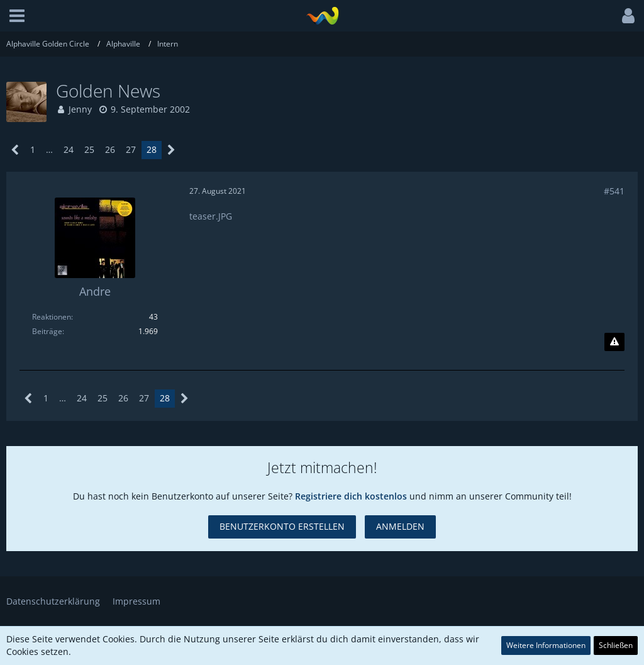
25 (89, 149)
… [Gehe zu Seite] (49, 149)
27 (131, 149)
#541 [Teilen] (614, 191)
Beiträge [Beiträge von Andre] (47, 331)
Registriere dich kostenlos (351, 496)
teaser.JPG (211, 216)
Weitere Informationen (546, 645)
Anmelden (400, 526)
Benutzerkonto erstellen (282, 526)
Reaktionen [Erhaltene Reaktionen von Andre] (52, 317)
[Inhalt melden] (614, 342)
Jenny (80, 109)
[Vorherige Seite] (15, 150)
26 (110, 149)
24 (69, 149)
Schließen (616, 645)
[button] (17, 16)
